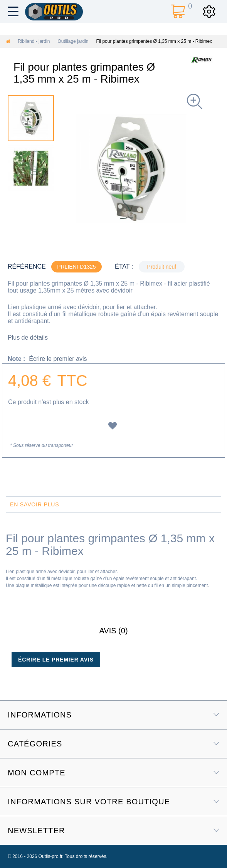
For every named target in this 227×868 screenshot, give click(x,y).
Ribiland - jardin (34, 41)
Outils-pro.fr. (51, 856)
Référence (27, 266)
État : (124, 266)
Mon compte (37, 773)
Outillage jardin (73, 41)
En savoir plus (34, 504)
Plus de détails (28, 338)
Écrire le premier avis (58, 359)
